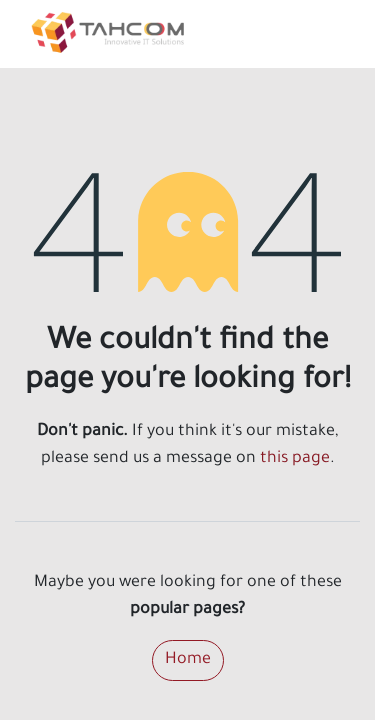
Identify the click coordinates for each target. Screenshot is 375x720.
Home (188, 660)
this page (295, 459)
